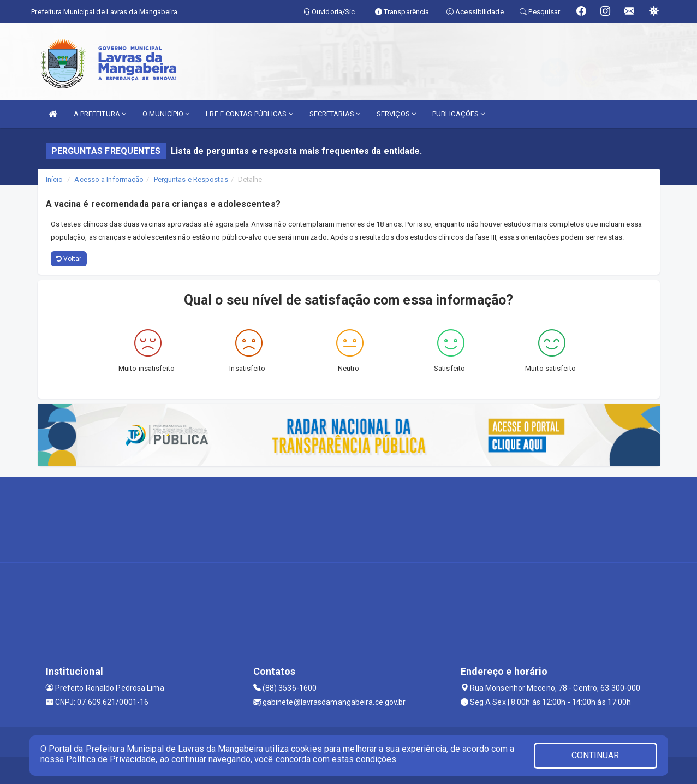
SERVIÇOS (396, 114)
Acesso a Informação (109, 179)
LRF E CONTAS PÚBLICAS (249, 114)
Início (55, 179)
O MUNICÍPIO (166, 114)
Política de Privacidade (111, 759)
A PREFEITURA (100, 114)
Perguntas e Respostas (191, 179)
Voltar (69, 259)
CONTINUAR (595, 755)
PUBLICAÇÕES (458, 114)
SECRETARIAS (335, 114)
